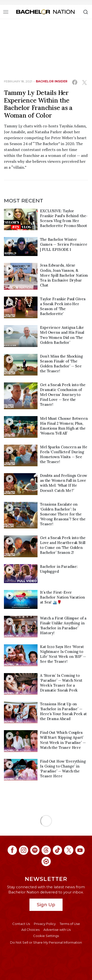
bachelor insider (52, 81)
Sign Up (46, 905)
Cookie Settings (46, 936)
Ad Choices (30, 930)
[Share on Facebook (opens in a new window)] (75, 82)
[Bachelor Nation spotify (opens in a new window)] (35, 850)
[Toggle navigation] (6, 12)
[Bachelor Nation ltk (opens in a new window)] (46, 861)
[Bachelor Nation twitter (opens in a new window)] (69, 850)
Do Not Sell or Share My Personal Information (46, 942)
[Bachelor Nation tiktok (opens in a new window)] (57, 850)
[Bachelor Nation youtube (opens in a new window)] (80, 850)
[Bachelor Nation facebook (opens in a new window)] (12, 850)
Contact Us (21, 924)
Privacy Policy (45, 924)
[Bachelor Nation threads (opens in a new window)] (46, 850)
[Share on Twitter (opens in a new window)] (84, 82)
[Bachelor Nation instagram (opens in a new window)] (24, 850)
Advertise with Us (57, 930)
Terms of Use (70, 924)
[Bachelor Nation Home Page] (45, 12)
